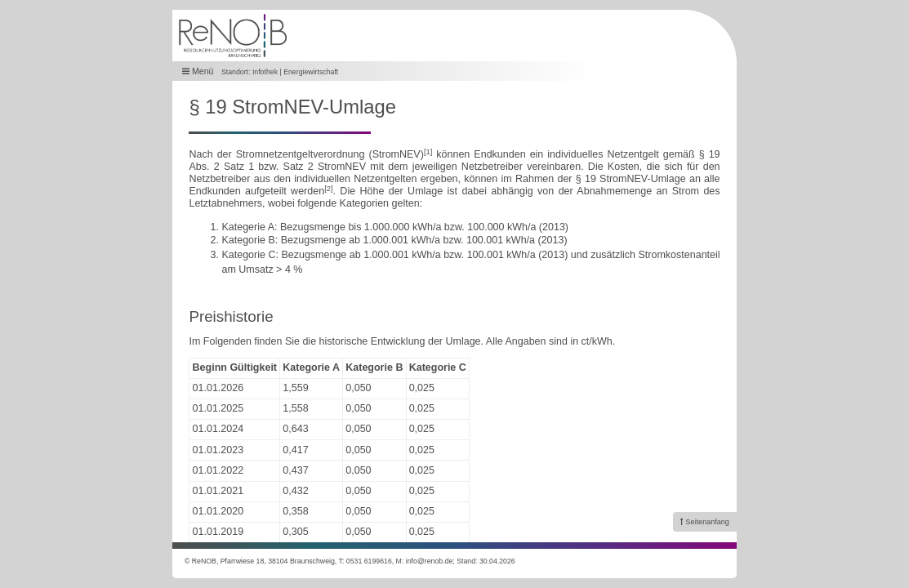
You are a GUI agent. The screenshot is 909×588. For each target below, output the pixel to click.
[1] (428, 152)
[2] (328, 189)
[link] (705, 522)
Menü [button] (198, 71)
